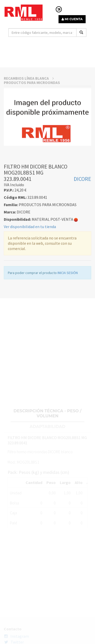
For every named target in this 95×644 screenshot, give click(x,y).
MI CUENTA (72, 19)
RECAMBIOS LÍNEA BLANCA (29, 134)
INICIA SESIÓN (68, 329)
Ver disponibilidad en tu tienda (30, 282)
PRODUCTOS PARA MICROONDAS (32, 138)
